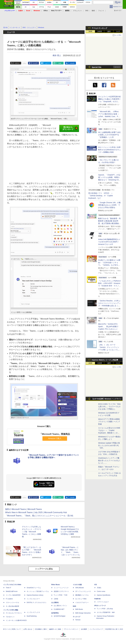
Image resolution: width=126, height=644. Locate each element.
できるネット (10, 617)
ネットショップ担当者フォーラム (38, 591)
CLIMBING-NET (59, 609)
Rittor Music (56, 585)
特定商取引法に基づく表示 (114, 629)
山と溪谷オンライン (60, 606)
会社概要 (84, 629)
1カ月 (118, 31)
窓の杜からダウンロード (70, 128)
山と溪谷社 (55, 603)
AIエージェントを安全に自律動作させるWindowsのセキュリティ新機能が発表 (109, 150)
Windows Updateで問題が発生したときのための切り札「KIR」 (109, 445)
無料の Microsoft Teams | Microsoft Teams (24, 509)
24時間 (99, 31)
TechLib (78, 620)
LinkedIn (72, 63)
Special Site (97, 67)
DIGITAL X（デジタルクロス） (37, 603)
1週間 (109, 31)
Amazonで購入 (55, 438)
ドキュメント (77, 11)
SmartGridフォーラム (34, 588)
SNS (87, 11)
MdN (74, 606)
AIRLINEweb (80, 588)
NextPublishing (32, 616)
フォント (101, 11)
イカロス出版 (77, 585)
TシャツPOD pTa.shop (105, 609)
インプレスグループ (96, 629)
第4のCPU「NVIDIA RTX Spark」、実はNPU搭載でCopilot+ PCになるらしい (108, 327)
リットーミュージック (61, 588)
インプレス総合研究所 (13, 595)
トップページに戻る (44, 569)
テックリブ (77, 617)
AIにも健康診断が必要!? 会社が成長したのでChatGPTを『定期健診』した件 (109, 135)
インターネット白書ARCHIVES (16, 620)
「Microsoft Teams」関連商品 (55, 434)
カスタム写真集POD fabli (106, 612)
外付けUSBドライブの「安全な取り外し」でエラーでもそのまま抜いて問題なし (109, 407)
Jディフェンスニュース (83, 591)
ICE (96, 585)
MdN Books (79, 609)
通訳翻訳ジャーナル (82, 595)
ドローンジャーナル (12, 603)
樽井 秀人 (57, 56)
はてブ (47, 63)
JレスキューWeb (81, 599)
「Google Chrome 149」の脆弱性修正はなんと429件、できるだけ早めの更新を (109, 205)
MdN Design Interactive (83, 613)
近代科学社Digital (59, 616)
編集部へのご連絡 (55, 629)
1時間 (90, 31)
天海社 (99, 588)
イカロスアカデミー (82, 603)
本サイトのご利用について (12, 629)
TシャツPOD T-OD (61, 595)
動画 (93, 11)
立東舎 (56, 599)
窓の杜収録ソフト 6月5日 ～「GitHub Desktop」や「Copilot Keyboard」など (101, 196)
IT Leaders (9, 599)
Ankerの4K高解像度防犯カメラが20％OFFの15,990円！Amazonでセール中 (109, 242)
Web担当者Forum (12, 591)
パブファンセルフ (103, 602)
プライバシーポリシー (71, 629)
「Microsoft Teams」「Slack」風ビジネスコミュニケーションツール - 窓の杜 (39, 516)
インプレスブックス (33, 612)
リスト (24, 63)
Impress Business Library (35, 595)
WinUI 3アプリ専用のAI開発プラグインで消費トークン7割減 (109, 422)
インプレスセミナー (33, 599)
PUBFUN (97, 599)
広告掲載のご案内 (41, 629)
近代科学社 (55, 613)
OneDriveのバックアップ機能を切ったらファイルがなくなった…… (109, 460)
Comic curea (101, 591)
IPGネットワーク (100, 606)
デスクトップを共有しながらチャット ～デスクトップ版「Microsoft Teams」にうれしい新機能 (32, 532)
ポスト (17, 63)
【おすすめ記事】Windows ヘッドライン (106, 399)
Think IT (8, 588)
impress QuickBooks (104, 595)
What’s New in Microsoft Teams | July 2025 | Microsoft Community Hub (36, 512)
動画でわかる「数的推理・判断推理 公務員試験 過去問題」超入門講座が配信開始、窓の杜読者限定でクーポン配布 (109, 223)
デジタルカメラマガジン (14, 613)
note (60, 63)
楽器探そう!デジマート (61, 591)
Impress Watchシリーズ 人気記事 (105, 360)
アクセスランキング (99, 28)
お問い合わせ (28, 629)
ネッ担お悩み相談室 (12, 606)
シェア (35, 63)
